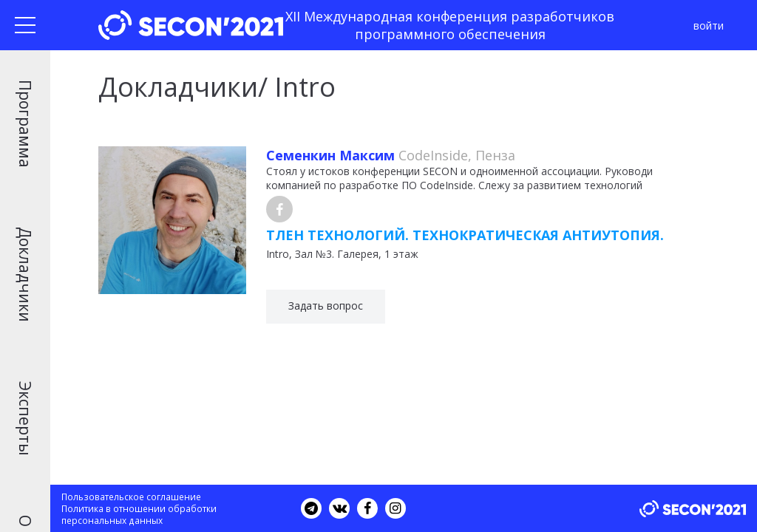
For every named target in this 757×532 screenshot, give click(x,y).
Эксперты (25, 419)
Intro (278, 254)
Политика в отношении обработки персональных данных (139, 514)
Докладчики (25, 274)
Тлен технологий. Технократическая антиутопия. (465, 235)
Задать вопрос (326, 306)
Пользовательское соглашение (131, 497)
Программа (25, 124)
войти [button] (709, 25)
